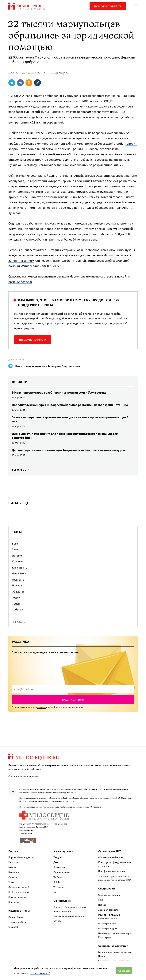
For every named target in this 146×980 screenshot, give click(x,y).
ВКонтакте (59, 867)
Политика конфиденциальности (71, 916)
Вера (15, 543)
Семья (16, 603)
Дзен (56, 862)
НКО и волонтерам (19, 892)
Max (56, 892)
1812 (101, 900)
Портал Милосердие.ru (21, 857)
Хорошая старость (108, 910)
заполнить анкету (21, 261)
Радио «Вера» (16, 917)
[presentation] (73, 689)
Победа (102, 905)
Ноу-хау (17, 585)
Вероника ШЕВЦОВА (56, 73)
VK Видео (58, 887)
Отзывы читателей (19, 887)
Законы (17, 549)
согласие (41, 707)
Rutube (57, 882)
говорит (131, 144)
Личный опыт (20, 573)
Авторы (12, 867)
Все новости (21, 470)
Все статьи (19, 622)
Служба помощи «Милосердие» (115, 961)
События (17, 609)
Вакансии (14, 872)
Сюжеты (13, 877)
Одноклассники (62, 872)
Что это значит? (40, 973)
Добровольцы (16, 359)
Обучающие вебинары (111, 857)
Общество (18, 591)
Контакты (14, 902)
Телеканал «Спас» (18, 922)
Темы (11, 882)
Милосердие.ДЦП (108, 928)
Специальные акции (109, 895)
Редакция (13, 862)
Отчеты (58, 921)
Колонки (17, 561)
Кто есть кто (20, 567)
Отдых (16, 597)
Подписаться (73, 699)
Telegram (58, 857)
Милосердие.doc (107, 923)
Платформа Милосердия (112, 871)
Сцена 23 (13, 927)
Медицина (18, 579)
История (17, 555)
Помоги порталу (108, 6)
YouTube (58, 877)
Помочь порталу (33, 340)
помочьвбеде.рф (20, 282)
